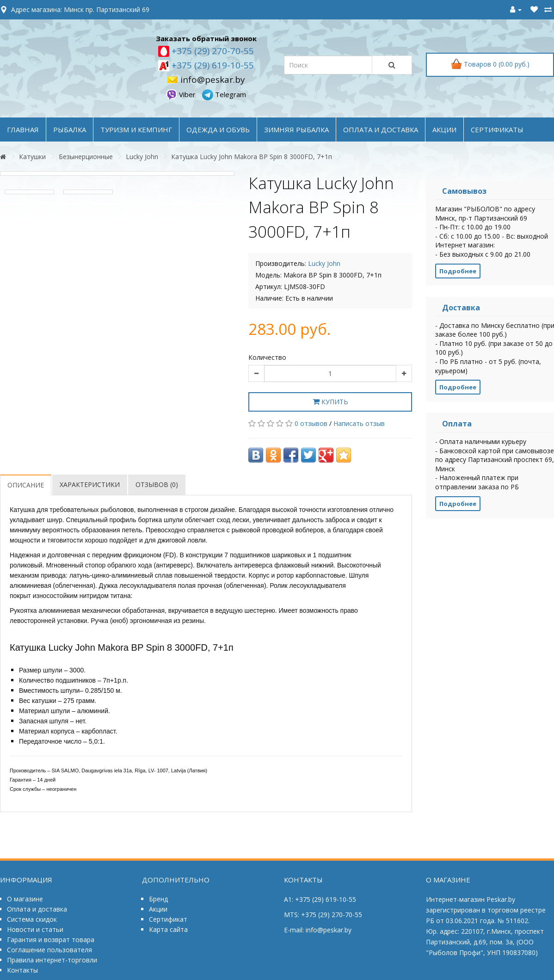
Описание (26, 485)
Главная (23, 129)
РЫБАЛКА (70, 129)
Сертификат (168, 919)
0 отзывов (311, 423)
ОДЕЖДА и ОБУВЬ (218, 129)
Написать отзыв (359, 423)
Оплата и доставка (37, 909)
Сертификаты (497, 129)
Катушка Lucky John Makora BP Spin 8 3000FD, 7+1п (252, 157)
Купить (330, 402)
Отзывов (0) (157, 484)
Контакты (22, 970)
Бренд (158, 899)
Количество (267, 357)
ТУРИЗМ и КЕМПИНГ (136, 129)
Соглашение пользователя (49, 950)
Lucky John (142, 157)
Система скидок (32, 919)
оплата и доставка (381, 129)
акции (444, 129)
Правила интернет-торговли (52, 960)
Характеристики (90, 484)
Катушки (32, 157)
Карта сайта (168, 929)
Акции (158, 909)
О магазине (25, 899)
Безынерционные (86, 157)
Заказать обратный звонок (206, 38)
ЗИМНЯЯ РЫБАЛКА (296, 129)
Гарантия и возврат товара (51, 940)
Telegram (224, 94)
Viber (182, 94)
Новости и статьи (35, 929)
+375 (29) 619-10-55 (212, 65)
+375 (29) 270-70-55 (212, 51)
